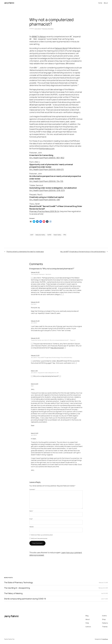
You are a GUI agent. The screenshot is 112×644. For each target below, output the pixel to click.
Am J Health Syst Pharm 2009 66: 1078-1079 (47, 190)
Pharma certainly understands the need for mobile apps (25, 252)
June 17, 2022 (104, 599)
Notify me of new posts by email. (39, 538)
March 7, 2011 (34, 371)
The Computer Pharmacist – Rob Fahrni (41, 274)
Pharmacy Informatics (48, 29)
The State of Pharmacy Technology (19, 583)
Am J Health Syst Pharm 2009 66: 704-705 (46, 181)
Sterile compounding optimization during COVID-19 (25, 599)
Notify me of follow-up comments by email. (42, 535)
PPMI (49, 132)
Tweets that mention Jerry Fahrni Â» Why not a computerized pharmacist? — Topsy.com (53, 340)
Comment (32, 489)
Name (31, 511)
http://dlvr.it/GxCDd (57, 348)
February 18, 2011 (35, 272)
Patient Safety (57, 235)
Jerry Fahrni (9, 3)
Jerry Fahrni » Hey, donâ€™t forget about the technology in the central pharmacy (52, 357)
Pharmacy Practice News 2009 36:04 (44, 211)
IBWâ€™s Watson (39, 37)
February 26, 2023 (103, 588)
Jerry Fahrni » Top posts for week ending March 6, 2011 (45, 373)
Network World (61, 48)
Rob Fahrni (34, 304)
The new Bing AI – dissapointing (17, 588)
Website (31, 527)
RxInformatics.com (47, 149)
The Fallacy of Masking (13, 593)
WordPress (105, 639)
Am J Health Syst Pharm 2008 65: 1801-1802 (47, 158)
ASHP (32, 235)
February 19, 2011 (35, 338)
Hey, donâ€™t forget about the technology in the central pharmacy (83, 252)
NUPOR (49, 235)
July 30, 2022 (105, 593)
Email (31, 519)
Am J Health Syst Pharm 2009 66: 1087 (45, 200)
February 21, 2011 (35, 355)
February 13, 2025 (103, 583)
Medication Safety (40, 235)
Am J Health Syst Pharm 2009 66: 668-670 (47, 169)
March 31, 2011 (35, 384)
